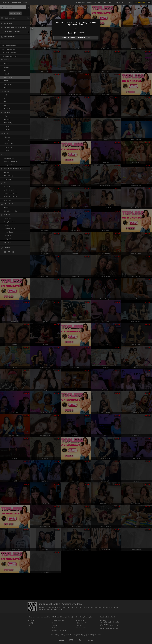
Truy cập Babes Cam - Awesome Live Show (76, 38)
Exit (76, 29)
